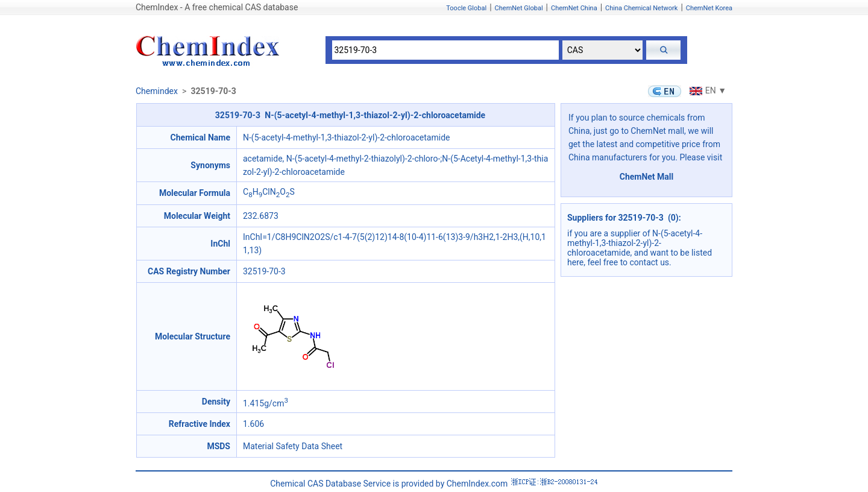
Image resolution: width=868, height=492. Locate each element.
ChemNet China (574, 8)
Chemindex (157, 91)
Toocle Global (466, 8)
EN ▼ (706, 90)
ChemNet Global (519, 8)
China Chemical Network (641, 8)
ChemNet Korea (709, 8)
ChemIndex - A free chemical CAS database (217, 7)
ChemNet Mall (647, 177)
